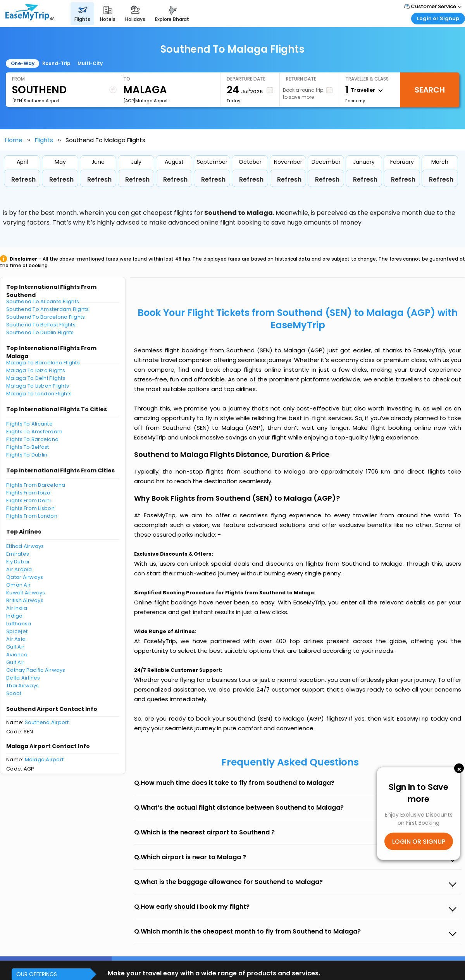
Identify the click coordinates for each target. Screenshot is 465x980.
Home (14, 140)
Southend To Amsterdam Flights (48, 309)
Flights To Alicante (29, 424)
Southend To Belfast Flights (41, 325)
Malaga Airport (44, 759)
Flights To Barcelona (32, 439)
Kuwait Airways (26, 593)
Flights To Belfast (28, 447)
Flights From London (32, 516)
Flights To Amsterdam (34, 432)
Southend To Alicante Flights (43, 301)
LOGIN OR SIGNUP (419, 841)
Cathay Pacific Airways (36, 670)
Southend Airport (47, 722)
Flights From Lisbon (30, 508)
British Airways (25, 600)
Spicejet (17, 631)
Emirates (18, 554)
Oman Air (18, 585)
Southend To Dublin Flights (40, 332)
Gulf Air (15, 647)
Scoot (14, 693)
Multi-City (90, 63)
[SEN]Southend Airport (36, 101)
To (127, 79)
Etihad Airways (25, 546)
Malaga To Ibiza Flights (36, 370)
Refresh (23, 179)
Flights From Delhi (29, 500)
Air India (17, 608)
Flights (44, 140)
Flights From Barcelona (36, 485)
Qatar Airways (25, 577)
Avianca (17, 655)
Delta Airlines (23, 678)
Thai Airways (22, 686)
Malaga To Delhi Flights (36, 378)
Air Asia (16, 639)
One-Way (23, 63)
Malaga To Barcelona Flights (43, 363)
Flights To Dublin (27, 455)
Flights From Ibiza (28, 493)
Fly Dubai (18, 562)
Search (430, 90)
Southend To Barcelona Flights (46, 317)
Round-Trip (56, 63)
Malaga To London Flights (39, 394)
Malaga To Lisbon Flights (38, 386)
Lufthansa (19, 624)
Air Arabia (19, 569)
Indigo (15, 616)
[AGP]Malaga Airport (146, 101)
